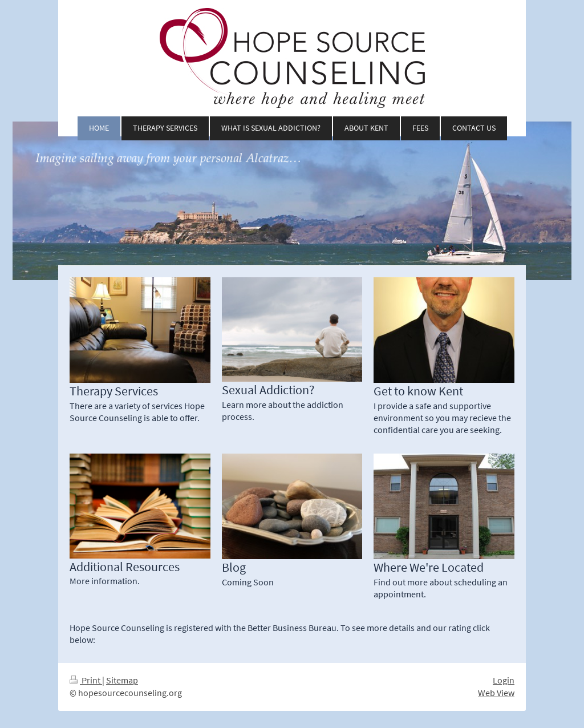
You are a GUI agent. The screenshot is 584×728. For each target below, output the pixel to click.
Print (86, 680)
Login (504, 680)
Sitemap (122, 680)
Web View (496, 693)
